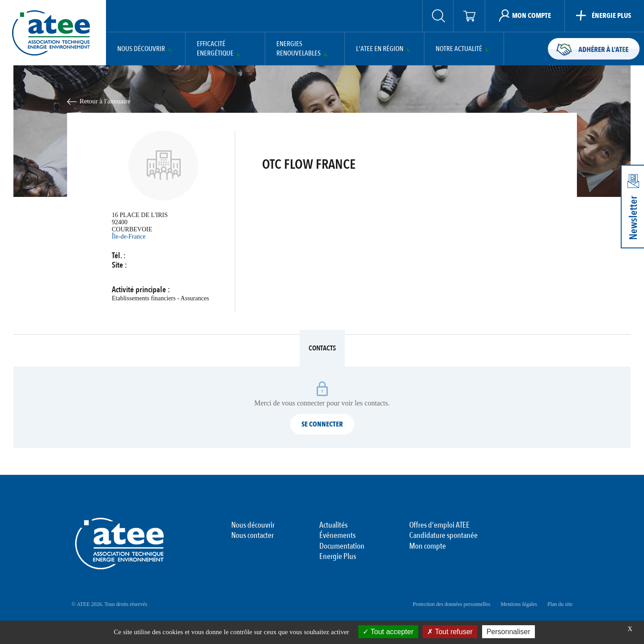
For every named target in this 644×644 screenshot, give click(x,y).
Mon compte (428, 546)
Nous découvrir (141, 49)
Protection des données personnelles (452, 604)
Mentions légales (519, 604)
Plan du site (560, 604)
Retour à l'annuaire (105, 101)
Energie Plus (338, 557)
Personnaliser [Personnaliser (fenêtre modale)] (508, 632)
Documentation (342, 546)
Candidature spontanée (443, 536)
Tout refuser (450, 632)
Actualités (333, 525)
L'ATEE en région (380, 49)
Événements (337, 536)
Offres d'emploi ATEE (439, 525)
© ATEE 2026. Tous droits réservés (109, 604)
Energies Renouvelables (299, 49)
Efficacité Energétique (215, 49)
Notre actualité (459, 49)
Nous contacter (252, 536)
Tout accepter (388, 632)
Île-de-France (129, 237)
